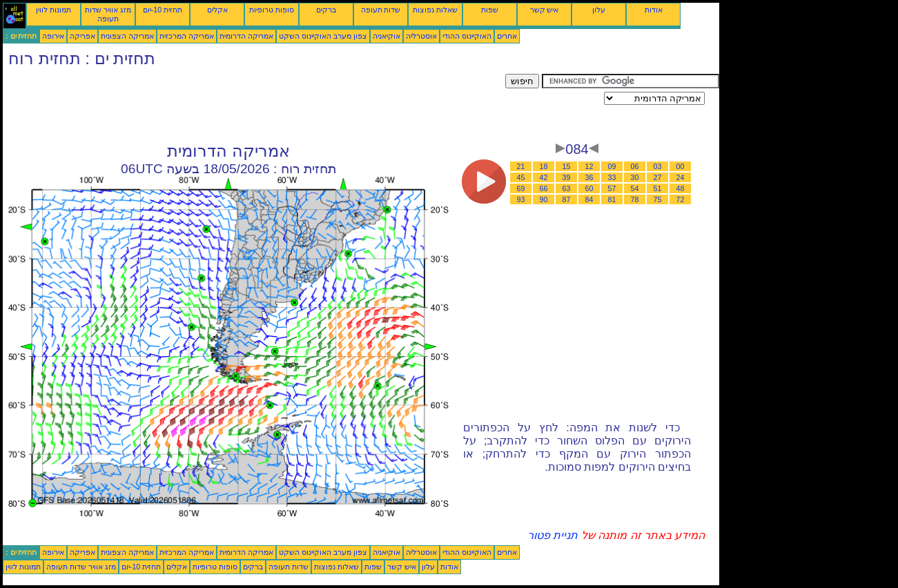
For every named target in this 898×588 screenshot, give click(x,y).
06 (635, 166)
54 (635, 188)
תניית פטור (553, 535)
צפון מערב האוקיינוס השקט (323, 36)
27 (658, 177)
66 (544, 188)
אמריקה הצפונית (127, 36)
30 (635, 177)
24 (681, 177)
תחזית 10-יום (163, 10)
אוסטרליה (421, 36)
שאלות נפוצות (435, 10)
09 (612, 166)
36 (589, 177)
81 (612, 199)
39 (567, 177)
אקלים (217, 10)
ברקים (326, 10)
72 (681, 199)
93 (521, 199)
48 (681, 188)
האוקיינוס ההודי (467, 36)
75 (658, 199)
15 (567, 166)
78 (635, 199)
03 (658, 166)
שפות (490, 10)
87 (567, 199)
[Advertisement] (254, 105)
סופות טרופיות (272, 10)
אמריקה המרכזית (187, 36)
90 (544, 199)
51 (658, 188)
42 (544, 177)
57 (612, 188)
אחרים (507, 36)
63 (567, 188)
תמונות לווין (53, 10)
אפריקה (82, 36)
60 (589, 188)
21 (521, 166)
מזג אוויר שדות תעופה (108, 14)
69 (521, 188)
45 (521, 177)
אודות (654, 10)
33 (612, 177)
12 (589, 166)
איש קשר (545, 10)
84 (589, 199)
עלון (599, 10)
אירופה (53, 36)
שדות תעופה (381, 10)
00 (681, 166)
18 (544, 166)
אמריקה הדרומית (246, 36)
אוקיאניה (387, 36)
